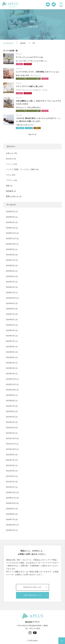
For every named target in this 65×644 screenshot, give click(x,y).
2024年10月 (11, 298)
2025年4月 (10, 276)
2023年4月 (10, 363)
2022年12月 (11, 379)
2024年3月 (10, 330)
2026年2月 (10, 222)
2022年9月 (10, 395)
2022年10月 (11, 390)
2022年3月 (10, 422)
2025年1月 (10, 293)
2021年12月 (11, 438)
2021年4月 (10, 471)
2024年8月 (10, 309)
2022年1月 (10, 433)
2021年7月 (10, 460)
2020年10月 (11, 503)
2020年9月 (10, 509)
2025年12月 (11, 233)
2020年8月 (10, 514)
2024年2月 (10, 336)
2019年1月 (10, 530)
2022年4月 (10, 417)
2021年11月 (11, 444)
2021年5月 (10, 465)
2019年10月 (11, 525)
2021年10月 (11, 449)
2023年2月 (10, 374)
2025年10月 (11, 244)
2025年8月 (10, 255)
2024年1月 (10, 341)
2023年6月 (10, 357)
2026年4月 (10, 212)
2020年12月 (11, 492)
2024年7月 (10, 314)
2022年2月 (10, 428)
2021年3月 (10, 476)
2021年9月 (10, 455)
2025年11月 (11, 239)
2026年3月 (10, 217)
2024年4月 (10, 325)
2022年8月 (10, 401)
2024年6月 (10, 320)
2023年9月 (10, 347)
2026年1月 (10, 228)
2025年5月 (10, 271)
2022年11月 (11, 384)
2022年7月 (10, 406)
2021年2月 (10, 482)
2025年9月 (10, 249)
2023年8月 (10, 352)
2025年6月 (10, 266)
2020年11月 (11, 498)
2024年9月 (10, 303)
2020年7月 (10, 519)
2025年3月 (10, 282)
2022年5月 (10, 411)
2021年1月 (10, 487)
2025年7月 (10, 260)
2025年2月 (10, 287)
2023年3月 (10, 368)
